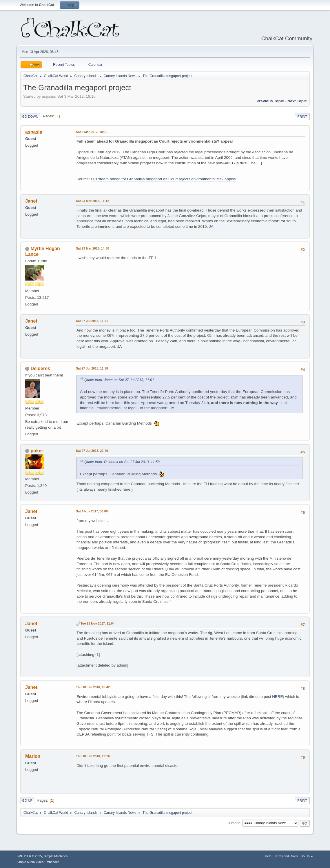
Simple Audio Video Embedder (38, 862)
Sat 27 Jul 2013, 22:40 (92, 451)
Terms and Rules (286, 856)
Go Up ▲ (307, 856)
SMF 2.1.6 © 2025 (29, 856)
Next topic (297, 101)
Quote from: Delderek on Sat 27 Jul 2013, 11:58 (122, 462)
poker (37, 451)
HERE (277, 697)
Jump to (234, 823)
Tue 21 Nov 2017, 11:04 (97, 623)
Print (302, 117)
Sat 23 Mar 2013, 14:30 (92, 248)
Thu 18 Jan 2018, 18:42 (93, 687)
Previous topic (270, 101)
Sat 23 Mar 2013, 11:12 (92, 201)
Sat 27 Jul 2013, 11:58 (92, 368)
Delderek (40, 369)
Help (268, 856)
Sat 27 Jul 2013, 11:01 (92, 321)
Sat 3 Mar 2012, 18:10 (92, 132)
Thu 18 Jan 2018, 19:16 (93, 756)
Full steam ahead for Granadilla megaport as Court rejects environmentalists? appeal (164, 179)
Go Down (30, 117)
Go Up (27, 800)
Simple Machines (56, 856)
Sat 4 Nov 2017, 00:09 (92, 511)
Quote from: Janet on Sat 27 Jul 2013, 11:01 (119, 380)
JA (211, 226)
